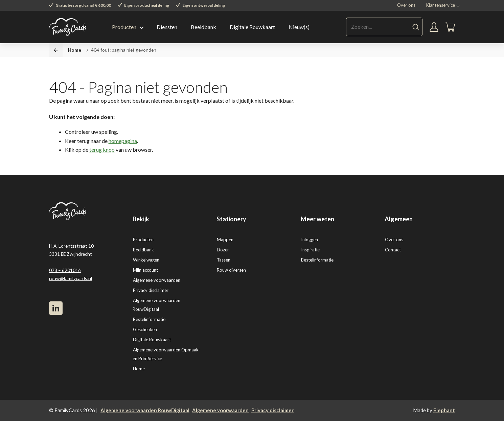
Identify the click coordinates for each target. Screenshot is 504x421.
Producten (124, 27)
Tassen (224, 260)
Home (75, 50)
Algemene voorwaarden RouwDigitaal (145, 410)
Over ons (406, 5)
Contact (393, 250)
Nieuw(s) (299, 27)
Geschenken (145, 329)
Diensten (167, 27)
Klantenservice (441, 5)
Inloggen (310, 240)
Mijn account (145, 270)
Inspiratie (310, 250)
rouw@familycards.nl (71, 278)
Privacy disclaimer (151, 290)
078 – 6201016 (65, 270)
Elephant (444, 410)
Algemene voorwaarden (157, 280)
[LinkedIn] (56, 308)
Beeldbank (203, 27)
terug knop (102, 150)
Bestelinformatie (149, 319)
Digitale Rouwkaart (252, 27)
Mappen (225, 240)
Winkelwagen (146, 260)
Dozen (223, 250)
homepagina (123, 141)
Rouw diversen (231, 270)
